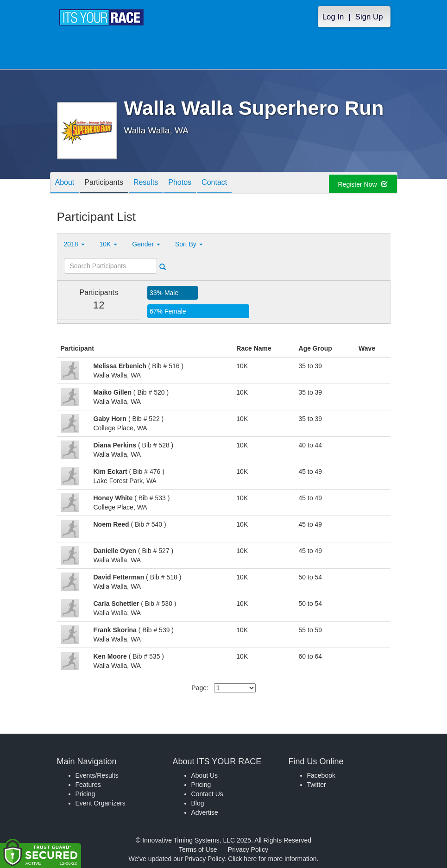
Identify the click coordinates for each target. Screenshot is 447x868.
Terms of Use (198, 849)
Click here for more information (272, 859)
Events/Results (97, 775)
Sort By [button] (189, 244)
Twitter (317, 785)
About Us (205, 775)
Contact (214, 184)
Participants (104, 184)
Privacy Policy (248, 849)
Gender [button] (146, 244)
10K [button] (109, 244)
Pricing (85, 794)
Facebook (321, 775)
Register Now (363, 184)
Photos (180, 184)
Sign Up (369, 17)
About (65, 184)
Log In (333, 17)
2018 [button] (74, 244)
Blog (198, 803)
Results (146, 184)
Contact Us (207, 794)
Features (88, 785)
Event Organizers (101, 803)
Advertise (205, 812)
